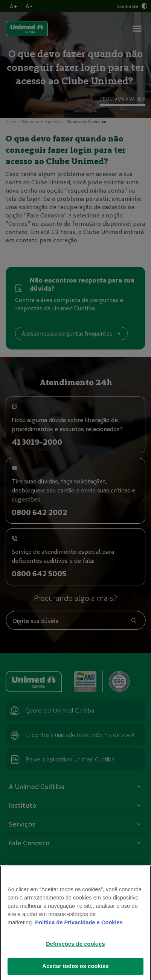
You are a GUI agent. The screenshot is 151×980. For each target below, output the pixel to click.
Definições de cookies (75, 960)
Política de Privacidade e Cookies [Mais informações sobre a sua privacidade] (79, 939)
